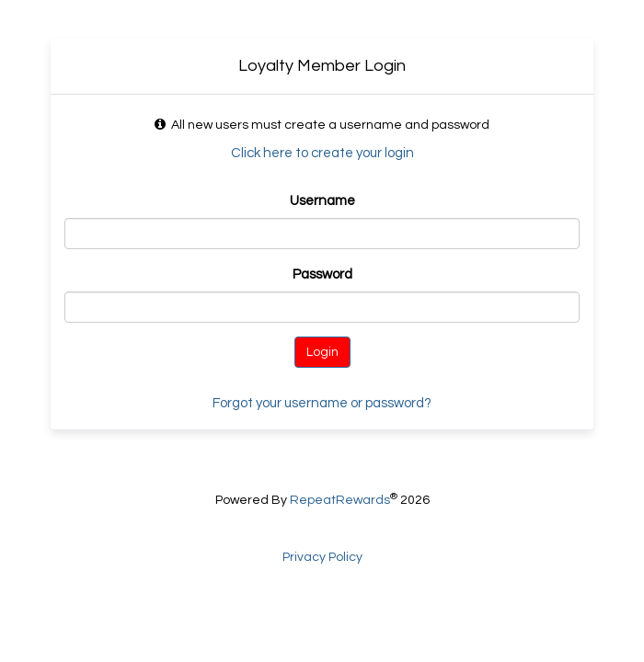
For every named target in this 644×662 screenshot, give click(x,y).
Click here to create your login (322, 153)
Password (322, 274)
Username (322, 201)
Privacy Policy (322, 557)
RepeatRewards (340, 500)
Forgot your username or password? (322, 403)
